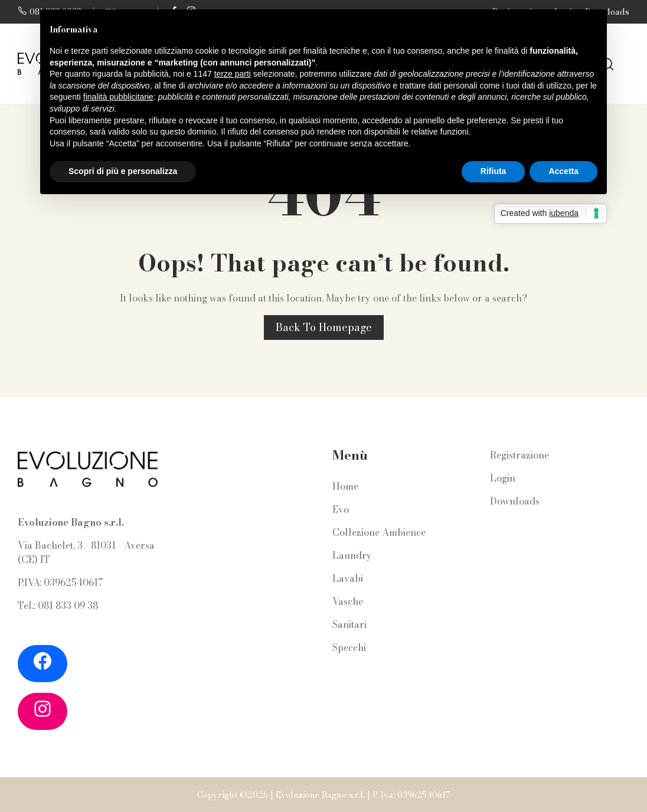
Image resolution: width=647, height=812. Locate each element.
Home (345, 486)
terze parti (233, 74)
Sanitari (349, 624)
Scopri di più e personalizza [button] (123, 171)
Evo (341, 509)
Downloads (515, 501)
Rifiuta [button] (494, 171)
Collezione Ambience (379, 532)
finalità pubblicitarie (118, 97)
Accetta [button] (563, 171)
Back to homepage (324, 327)
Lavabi (348, 578)
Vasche (348, 601)
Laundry (352, 555)
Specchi (349, 647)
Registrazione (519, 455)
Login (503, 478)
